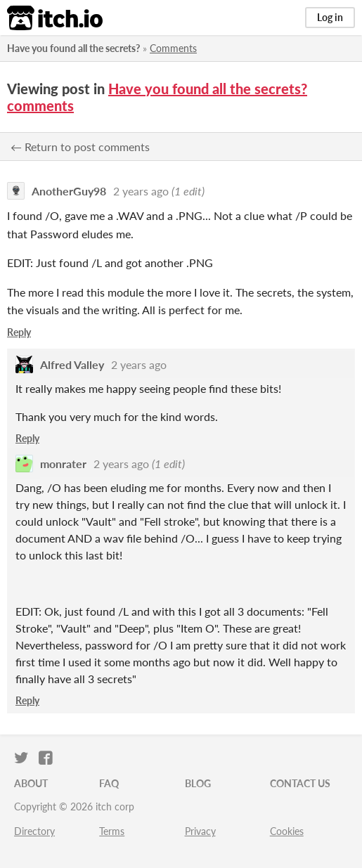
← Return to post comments (80, 147)
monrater (63, 464)
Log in (330, 17)
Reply (19, 332)
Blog (198, 783)
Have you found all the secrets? (73, 48)
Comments (173, 48)
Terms (112, 831)
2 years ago (141, 191)
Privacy (200, 831)
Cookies (287, 831)
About (31, 783)
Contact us (300, 783)
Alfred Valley (72, 364)
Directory (34, 831)
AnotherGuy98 (69, 191)
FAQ (109, 783)
